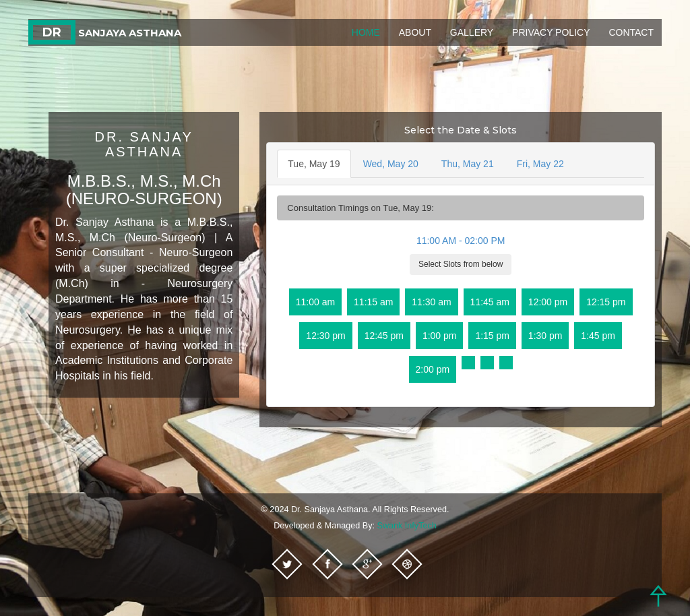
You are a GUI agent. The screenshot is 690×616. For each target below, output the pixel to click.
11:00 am (315, 302)
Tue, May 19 (314, 164)
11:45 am (490, 302)
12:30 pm (325, 336)
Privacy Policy (551, 32)
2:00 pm (433, 369)
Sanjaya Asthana (105, 33)
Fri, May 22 (540, 164)
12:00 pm (548, 302)
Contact (631, 32)
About (415, 32)
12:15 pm (606, 302)
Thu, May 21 (468, 164)
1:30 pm (545, 336)
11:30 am (431, 302)
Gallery (472, 32)
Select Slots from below (461, 264)
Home (366, 32)
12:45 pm (384, 336)
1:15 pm (492, 336)
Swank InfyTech (407, 526)
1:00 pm (440, 336)
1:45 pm (598, 336)
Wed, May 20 (391, 164)
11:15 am (373, 302)
